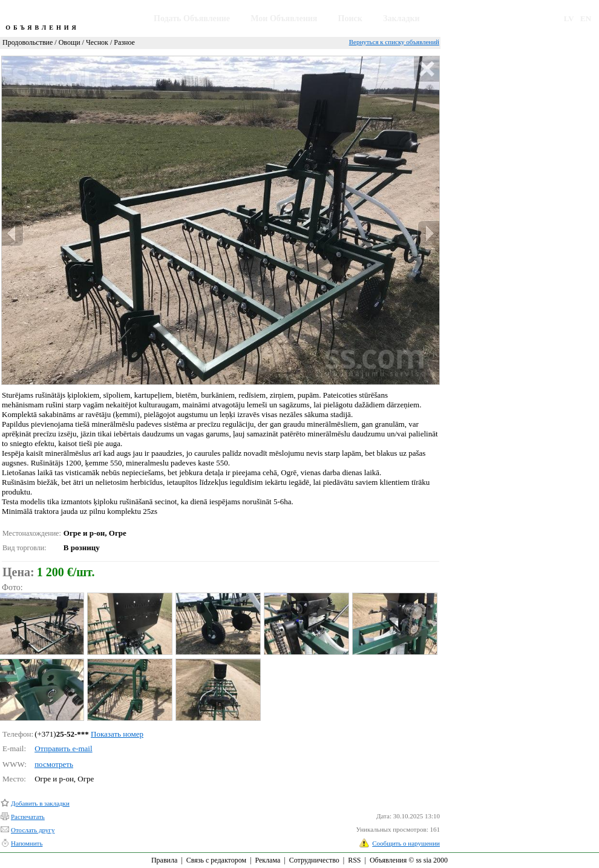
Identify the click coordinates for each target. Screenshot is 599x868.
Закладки (401, 18)
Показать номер (117, 734)
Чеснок (97, 42)
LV (569, 18)
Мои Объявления (284, 18)
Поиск (350, 18)
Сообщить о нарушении (406, 843)
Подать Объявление (192, 18)
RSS (354, 860)
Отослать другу (33, 830)
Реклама (267, 860)
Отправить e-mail (63, 748)
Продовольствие (28, 42)
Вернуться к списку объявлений (394, 42)
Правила (164, 860)
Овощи (70, 42)
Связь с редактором (216, 860)
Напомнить (27, 843)
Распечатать (28, 817)
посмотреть (54, 764)
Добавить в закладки (40, 803)
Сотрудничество (314, 860)
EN (586, 18)
